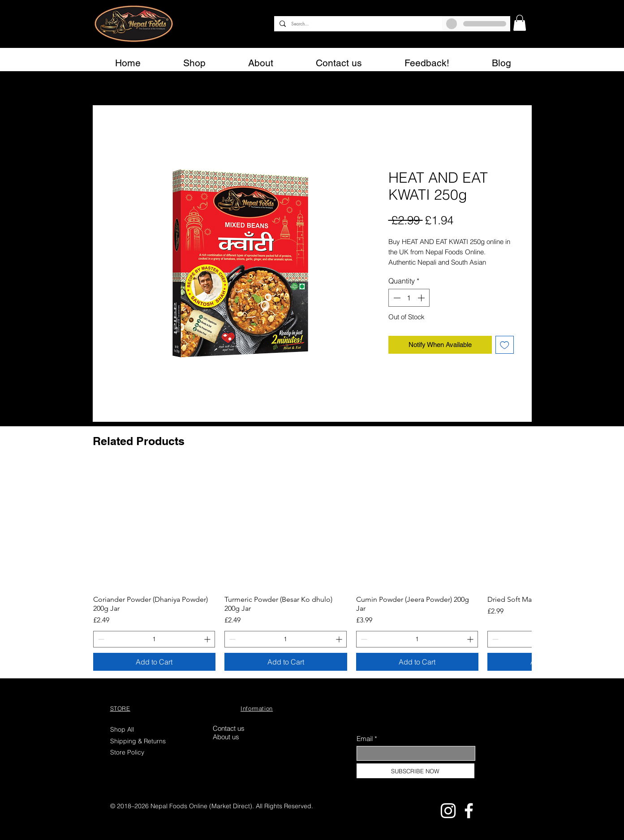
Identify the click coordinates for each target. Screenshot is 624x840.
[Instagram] (448, 811)
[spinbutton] (409, 298)
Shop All (122, 729)
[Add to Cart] (155, 662)
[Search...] (357, 24)
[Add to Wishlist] (505, 345)
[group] (312, 568)
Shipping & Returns (139, 741)
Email (365, 739)
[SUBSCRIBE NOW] (415, 771)
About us (226, 737)
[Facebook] (469, 811)
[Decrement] (396, 298)
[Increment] (422, 298)
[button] (520, 23)
